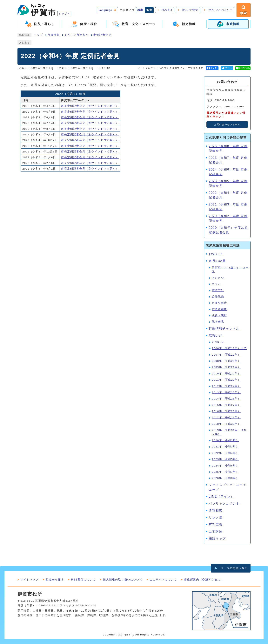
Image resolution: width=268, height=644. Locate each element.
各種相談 (216, 510)
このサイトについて (163, 580)
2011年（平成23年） (226, 380)
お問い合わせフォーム (227, 124)
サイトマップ (30, 580)
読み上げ (167, 10)
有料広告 (216, 524)
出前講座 (216, 531)
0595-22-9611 (49, 605)
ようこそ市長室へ (76, 35)
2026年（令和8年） (225, 478)
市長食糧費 (219, 309)
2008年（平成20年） (226, 361)
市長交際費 (219, 303)
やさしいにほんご (220, 10)
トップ (38, 35)
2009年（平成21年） (226, 367)
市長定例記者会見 (90, 106)
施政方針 (218, 290)
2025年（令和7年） (225, 472)
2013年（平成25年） (226, 392)
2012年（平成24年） (226, 386)
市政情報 (54, 35)
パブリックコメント (224, 503)
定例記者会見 (102, 35)
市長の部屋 (217, 261)
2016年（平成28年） (226, 411)
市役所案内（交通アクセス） (204, 580)
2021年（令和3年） (225, 447)
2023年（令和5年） (225, 459)
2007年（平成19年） (226, 355)
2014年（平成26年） (226, 399)
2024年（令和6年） (225, 466)
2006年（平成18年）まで (229, 348)
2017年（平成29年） (226, 417)
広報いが (216, 335)
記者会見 (218, 322)
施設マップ (217, 538)
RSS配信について (83, 580)
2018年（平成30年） (226, 424)
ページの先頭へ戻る (234, 568)
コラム (216, 284)
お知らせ (216, 254)
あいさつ (218, 278)
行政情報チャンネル (224, 329)
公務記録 (218, 297)
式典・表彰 (219, 315)
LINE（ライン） (221, 496)
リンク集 (216, 517)
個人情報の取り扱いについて (123, 580)
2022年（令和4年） (225, 453)
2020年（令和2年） (225, 440)
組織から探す (55, 580)
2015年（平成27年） (226, 405)
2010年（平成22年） (226, 374)
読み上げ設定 (190, 10)
